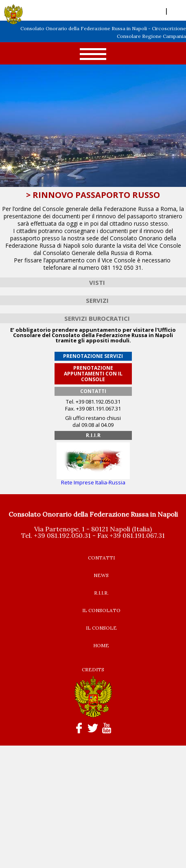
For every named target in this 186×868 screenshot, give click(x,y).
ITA (159, 11)
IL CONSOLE (101, 628)
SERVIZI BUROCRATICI (97, 318)
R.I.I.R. (101, 593)
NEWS (101, 575)
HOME (101, 645)
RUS (175, 11)
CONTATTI (101, 558)
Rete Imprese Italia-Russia (93, 480)
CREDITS (93, 669)
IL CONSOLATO (101, 610)
